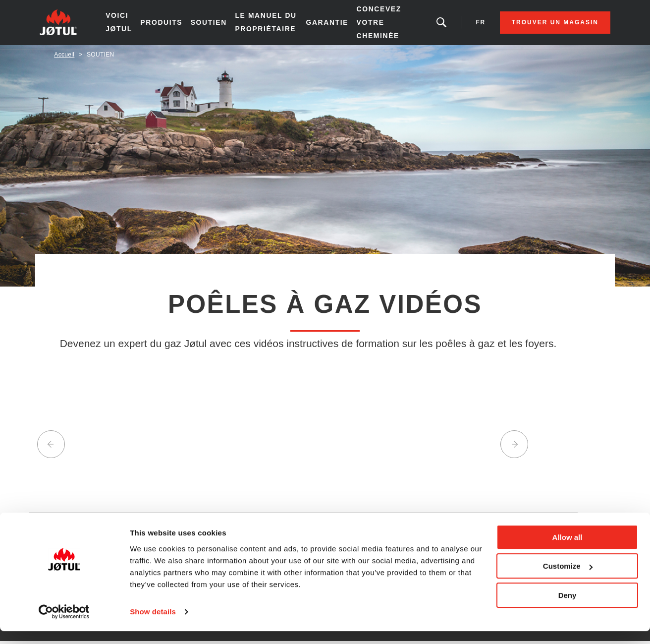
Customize (568, 579)
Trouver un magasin (540, 25)
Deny (568, 608)
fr (466, 25)
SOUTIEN (219, 25)
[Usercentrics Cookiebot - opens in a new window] (64, 625)
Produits (172, 25)
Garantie (331, 25)
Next (514, 449)
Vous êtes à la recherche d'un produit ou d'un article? (427, 25)
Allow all (568, 550)
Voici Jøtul (130, 25)
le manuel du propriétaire (274, 25)
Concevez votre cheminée (382, 25)
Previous (51, 449)
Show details (153, 624)
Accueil (64, 59)
